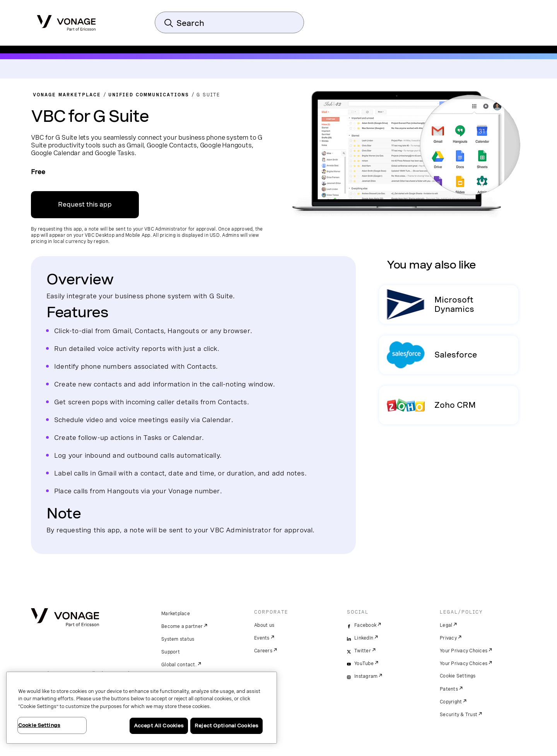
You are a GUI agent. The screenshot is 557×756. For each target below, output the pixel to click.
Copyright (451, 702)
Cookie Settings (458, 676)
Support (171, 652)
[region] (142, 708)
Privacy (448, 638)
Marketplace (176, 614)
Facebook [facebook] (365, 625)
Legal (446, 625)
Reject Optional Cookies (226, 726)
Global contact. (179, 665)
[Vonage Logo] (66, 21)
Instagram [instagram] (366, 676)
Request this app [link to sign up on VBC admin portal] (85, 204)
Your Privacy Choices (464, 651)
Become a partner (182, 626)
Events (262, 638)
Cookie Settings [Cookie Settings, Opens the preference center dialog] (39, 725)
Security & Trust (459, 715)
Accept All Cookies (159, 726)
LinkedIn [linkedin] (364, 638)
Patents (449, 689)
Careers (263, 651)
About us (264, 625)
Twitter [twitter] (363, 651)
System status (178, 639)
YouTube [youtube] (364, 664)
